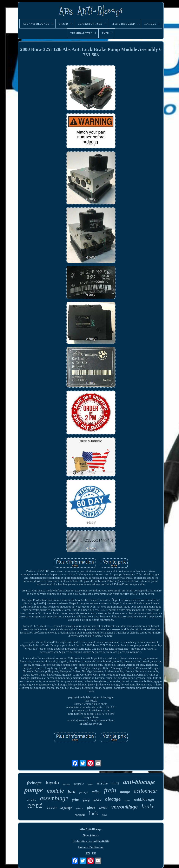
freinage (34, 783)
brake (148, 806)
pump (86, 800)
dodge (125, 792)
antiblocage (144, 799)
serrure (102, 783)
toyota (52, 782)
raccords (80, 815)
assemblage (54, 798)
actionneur (146, 791)
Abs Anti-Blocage (91, 829)
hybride (97, 800)
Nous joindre (91, 835)
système (80, 808)
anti (35, 806)
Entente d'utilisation (91, 847)
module (55, 791)
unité (115, 783)
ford (72, 791)
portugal (84, 792)
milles (90, 784)
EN (88, 853)
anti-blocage (139, 782)
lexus (104, 815)
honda (127, 801)
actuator (32, 800)
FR (94, 853)
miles (96, 792)
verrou (103, 808)
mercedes (66, 784)
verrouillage (124, 807)
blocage (113, 799)
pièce (91, 807)
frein (110, 790)
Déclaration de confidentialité (91, 841)
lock (93, 813)
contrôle (79, 784)
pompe (33, 790)
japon (52, 808)
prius (76, 800)
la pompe (66, 808)
